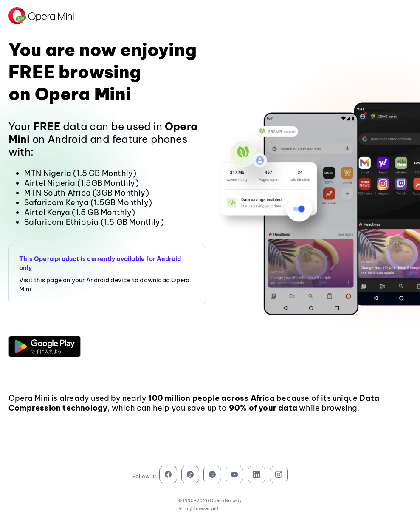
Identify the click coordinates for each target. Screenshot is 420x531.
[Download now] (45, 346)
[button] (45, 346)
